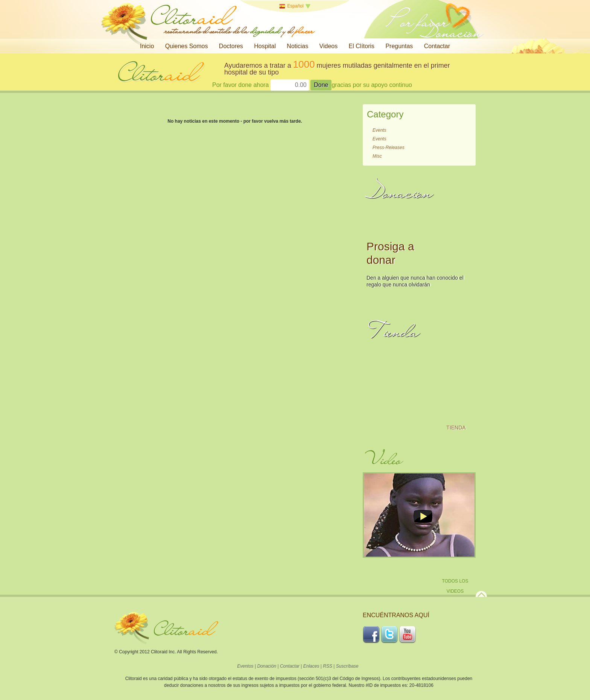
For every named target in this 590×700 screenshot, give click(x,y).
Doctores (231, 46)
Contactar (437, 46)
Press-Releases (389, 148)
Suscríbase (347, 666)
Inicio (147, 46)
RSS (328, 666)
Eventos (245, 666)
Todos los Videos (455, 586)
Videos (329, 46)
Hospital (265, 46)
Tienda (456, 428)
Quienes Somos (187, 46)
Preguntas (399, 46)
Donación (267, 666)
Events (379, 130)
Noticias (297, 46)
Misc (377, 156)
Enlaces (311, 666)
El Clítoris (362, 46)
